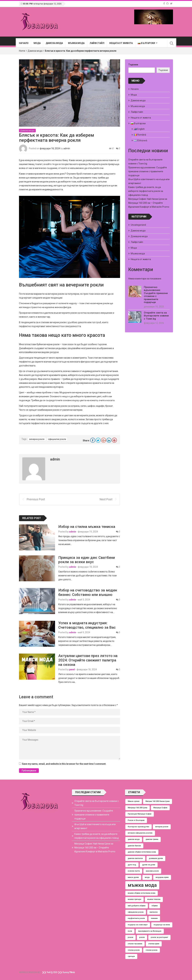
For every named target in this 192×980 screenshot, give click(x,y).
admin (67, 148)
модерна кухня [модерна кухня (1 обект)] (162, 877)
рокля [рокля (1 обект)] (142, 937)
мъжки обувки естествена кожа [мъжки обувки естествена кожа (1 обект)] (142, 893)
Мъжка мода (76, 43)
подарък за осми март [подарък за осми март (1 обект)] (138, 925)
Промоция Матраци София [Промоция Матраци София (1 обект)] (140, 814)
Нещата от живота (121, 43)
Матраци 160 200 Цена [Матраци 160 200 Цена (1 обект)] (138, 808)
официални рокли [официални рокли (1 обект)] (136, 912)
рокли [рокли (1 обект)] (130, 937)
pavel (72, 669)
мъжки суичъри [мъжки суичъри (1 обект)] (134, 899)
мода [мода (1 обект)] (147, 877)
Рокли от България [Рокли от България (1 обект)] (136, 820)
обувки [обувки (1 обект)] (155, 906)
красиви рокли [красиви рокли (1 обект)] (152, 871)
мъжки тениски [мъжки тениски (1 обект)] (154, 899)
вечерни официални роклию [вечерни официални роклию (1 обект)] (140, 833)
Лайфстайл (97, 43)
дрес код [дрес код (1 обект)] (132, 865)
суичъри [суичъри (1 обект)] (131, 956)
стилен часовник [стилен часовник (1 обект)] (135, 944)
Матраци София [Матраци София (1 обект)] (160, 808)
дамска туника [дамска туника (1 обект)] (152, 839)
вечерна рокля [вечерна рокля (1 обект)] (162, 827)
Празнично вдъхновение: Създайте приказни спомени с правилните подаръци (148, 171)
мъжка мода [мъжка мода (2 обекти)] (142, 885)
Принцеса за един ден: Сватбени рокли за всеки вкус (87, 560)
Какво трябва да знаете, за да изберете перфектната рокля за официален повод (146, 191)
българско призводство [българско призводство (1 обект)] (139, 827)
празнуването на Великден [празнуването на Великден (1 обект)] (150, 931)
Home (22, 51)
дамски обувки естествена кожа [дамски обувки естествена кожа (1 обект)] (142, 852)
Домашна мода (139, 236)
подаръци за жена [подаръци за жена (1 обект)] (162, 925)
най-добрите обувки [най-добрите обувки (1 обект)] (137, 906)
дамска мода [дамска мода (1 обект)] (134, 839)
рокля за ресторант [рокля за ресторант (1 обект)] (159, 937)
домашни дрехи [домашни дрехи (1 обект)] (156, 858)
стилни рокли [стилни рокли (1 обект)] (152, 950)
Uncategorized (138, 225)
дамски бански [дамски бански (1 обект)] (134, 846)
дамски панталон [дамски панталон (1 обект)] (135, 858)
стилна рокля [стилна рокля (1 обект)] (134, 950)
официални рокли (57, 439)
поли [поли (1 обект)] (130, 931)
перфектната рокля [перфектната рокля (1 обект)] (136, 918)
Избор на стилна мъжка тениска (87, 527)
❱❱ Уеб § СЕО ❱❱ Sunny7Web (58, 972)
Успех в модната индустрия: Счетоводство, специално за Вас (87, 625)
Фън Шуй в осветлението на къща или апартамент (95, 826)
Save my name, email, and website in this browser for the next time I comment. (64, 764)
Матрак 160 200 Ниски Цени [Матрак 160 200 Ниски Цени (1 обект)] (158, 801)
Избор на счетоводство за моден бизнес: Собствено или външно (88, 592)
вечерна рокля (37, 439)
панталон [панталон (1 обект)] (154, 912)
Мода (37, 43)
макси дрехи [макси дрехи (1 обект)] (133, 877)
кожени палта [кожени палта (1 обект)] (134, 871)
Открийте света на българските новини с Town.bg (156, 316)
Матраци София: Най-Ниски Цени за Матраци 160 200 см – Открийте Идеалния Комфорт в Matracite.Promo (149, 203)
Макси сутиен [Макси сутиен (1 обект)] (134, 801)
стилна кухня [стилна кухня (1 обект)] (154, 944)
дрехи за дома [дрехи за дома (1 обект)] (149, 865)
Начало (24, 43)
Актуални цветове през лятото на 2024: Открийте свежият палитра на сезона (88, 660)
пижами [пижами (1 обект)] (154, 918)
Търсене (133, 65)
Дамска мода (54, 43)
